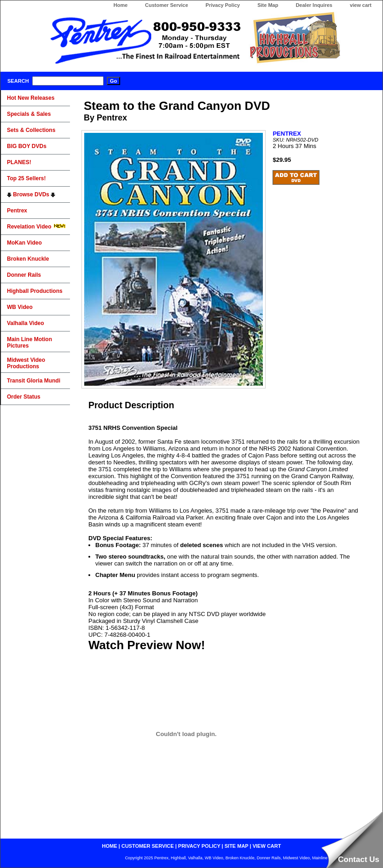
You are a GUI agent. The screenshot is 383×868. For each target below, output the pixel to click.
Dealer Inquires (314, 5)
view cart (361, 5)
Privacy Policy (223, 5)
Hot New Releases (31, 98)
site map (237, 846)
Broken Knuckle (28, 259)
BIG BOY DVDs (27, 146)
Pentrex (17, 211)
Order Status (24, 397)
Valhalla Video (25, 323)
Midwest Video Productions (26, 363)
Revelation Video (36, 227)
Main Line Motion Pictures (29, 343)
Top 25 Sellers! (26, 178)
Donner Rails (24, 275)
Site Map (268, 5)
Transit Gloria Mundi (34, 381)
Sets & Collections (31, 130)
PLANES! (19, 162)
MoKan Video (24, 243)
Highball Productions (35, 291)
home (110, 846)
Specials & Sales (29, 114)
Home (120, 5)
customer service (148, 846)
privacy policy (199, 846)
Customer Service (167, 5)
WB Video (20, 307)
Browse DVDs (31, 194)
